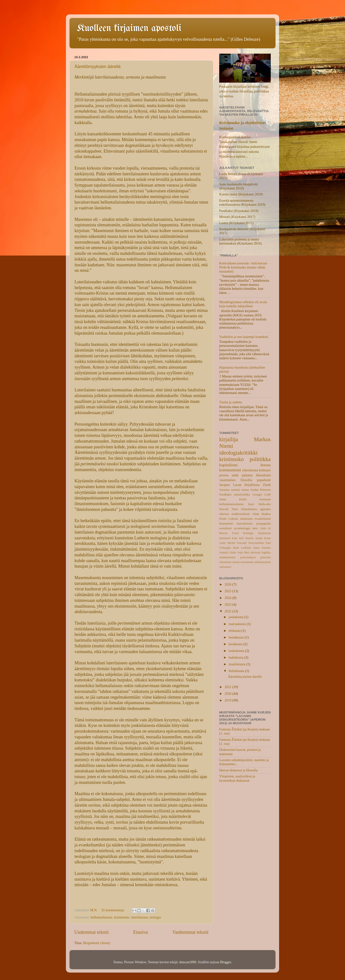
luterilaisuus (140, 917)
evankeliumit (263, 519)
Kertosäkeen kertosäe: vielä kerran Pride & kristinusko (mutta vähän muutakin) (243, 267)
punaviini (265, 557)
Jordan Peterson (261, 490)
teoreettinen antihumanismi (256, 562)
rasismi (235, 490)
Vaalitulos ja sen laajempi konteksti (244, 337)
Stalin (233, 553)
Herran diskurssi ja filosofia (238, 770)
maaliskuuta (238, 664)
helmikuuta (237, 671)
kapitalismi (228, 465)
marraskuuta (238, 624)
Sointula (224, 553)
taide (235, 475)
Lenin (222, 543)
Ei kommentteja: (114, 910)
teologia (155, 917)
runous (236, 562)
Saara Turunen (262, 548)
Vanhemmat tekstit (190, 932)
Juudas (259, 538)
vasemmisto (227, 480)
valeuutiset (225, 567)
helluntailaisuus (102, 917)
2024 (228, 598)
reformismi (225, 562)
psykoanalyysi (248, 557)
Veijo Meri (243, 553)
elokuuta (235, 631)
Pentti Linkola (229, 519)
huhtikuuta (237, 657)
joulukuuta (237, 617)
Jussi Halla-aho (259, 504)
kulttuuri (265, 470)
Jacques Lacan (230, 485)
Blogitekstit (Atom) (97, 943)
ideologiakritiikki (238, 453)
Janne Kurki (233, 499)
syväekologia (242, 528)
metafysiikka (242, 494)
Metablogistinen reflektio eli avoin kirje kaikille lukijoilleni (243, 304)
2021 (228, 687)
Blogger (226, 962)
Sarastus (224, 490)
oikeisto (224, 514)
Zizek (267, 485)
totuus (245, 490)
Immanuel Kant (228, 538)
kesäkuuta (236, 644)
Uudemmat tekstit (92, 932)
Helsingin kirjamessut (257, 533)
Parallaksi (225, 494)
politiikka (260, 459)
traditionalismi (241, 514)
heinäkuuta (237, 637)
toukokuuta (237, 651)
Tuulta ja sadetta (231, 402)
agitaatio (265, 509)
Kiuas (267, 538)
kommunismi (230, 470)
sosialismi (225, 528)
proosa (224, 475)
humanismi (226, 523)
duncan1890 (188, 962)
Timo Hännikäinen (244, 509)
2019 (228, 700)
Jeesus (265, 465)
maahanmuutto (227, 557)
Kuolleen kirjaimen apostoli (129, 28)
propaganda (264, 523)
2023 (228, 604)
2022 (228, 611)
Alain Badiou (262, 514)
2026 (228, 584)
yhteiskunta (250, 470)
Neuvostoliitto (256, 543)
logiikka (266, 553)
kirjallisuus (252, 485)
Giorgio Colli (262, 494)
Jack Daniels (246, 538)
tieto (255, 528)
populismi (264, 480)
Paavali (224, 509)
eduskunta (246, 519)
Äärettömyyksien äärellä (98, 67)
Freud (235, 533)
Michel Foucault (237, 543)
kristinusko (122, 917)
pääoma (247, 475)
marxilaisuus (245, 523)
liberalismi (263, 475)
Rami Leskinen (242, 548)
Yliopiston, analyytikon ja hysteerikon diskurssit (237, 778)
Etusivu (141, 932)
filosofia (246, 480)
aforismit (256, 553)
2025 (228, 591)
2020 (228, 694)
